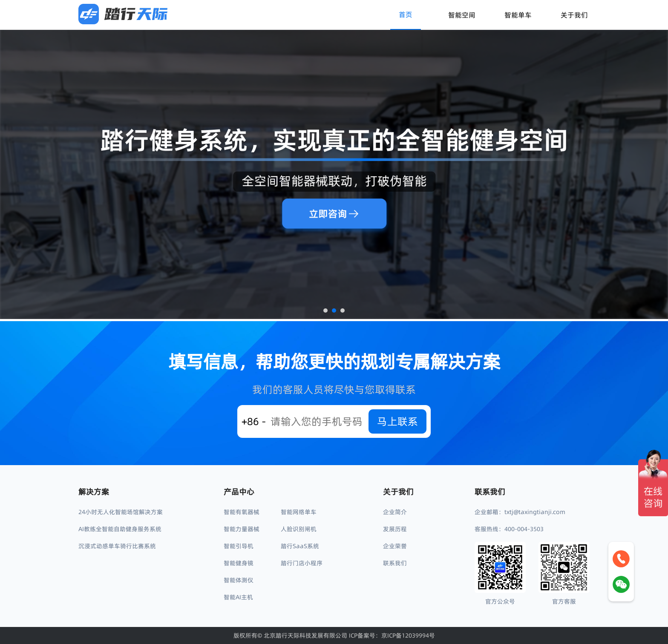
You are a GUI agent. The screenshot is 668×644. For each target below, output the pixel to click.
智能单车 (518, 15)
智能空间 (462, 15)
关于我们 (574, 15)
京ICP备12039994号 (408, 635)
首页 (406, 14)
